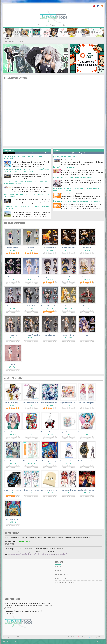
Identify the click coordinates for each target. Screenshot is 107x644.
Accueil (20, 32)
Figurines (57, 150)
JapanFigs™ (13, 637)
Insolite (45, 153)
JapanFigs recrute (62, 574)
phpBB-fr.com (13, 641)
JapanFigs (88, 637)
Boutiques (33, 32)
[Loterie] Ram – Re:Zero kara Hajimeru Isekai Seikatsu (73, 177)
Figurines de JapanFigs (15, 223)
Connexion (75, 32)
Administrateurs (14, 541)
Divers (21, 153)
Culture (33, 153)
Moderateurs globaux (24, 541)
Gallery (58, 571)
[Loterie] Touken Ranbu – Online (66, 157)
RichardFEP (62, 549)
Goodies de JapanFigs (14, 378)
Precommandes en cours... (16, 78)
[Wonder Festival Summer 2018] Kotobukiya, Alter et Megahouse (77, 201)
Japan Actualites (10, 150)
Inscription (91, 32)
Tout (9, 153)
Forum (46, 32)
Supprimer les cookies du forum (66, 582)
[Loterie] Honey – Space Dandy (64, 167)
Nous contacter (61, 578)
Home (8, 38)
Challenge (60, 32)
